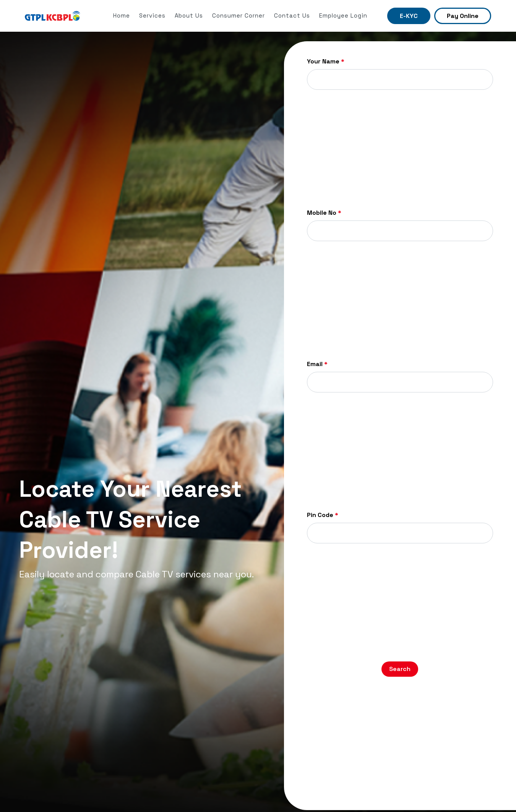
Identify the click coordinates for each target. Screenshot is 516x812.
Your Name (326, 62)
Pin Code (323, 515)
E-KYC (409, 16)
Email (317, 364)
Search (400, 669)
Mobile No (324, 213)
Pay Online (463, 16)
